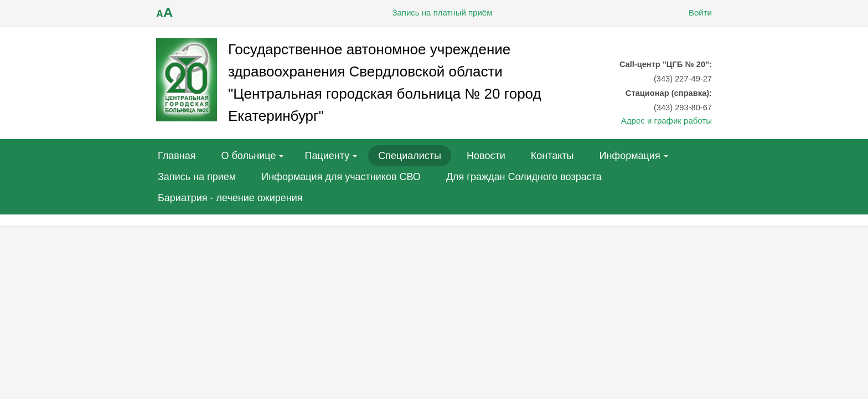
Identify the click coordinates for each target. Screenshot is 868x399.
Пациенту (327, 156)
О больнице (249, 156)
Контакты (552, 156)
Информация (629, 156)
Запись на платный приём (434, 13)
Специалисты (410, 156)
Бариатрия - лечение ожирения (230, 198)
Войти (692, 13)
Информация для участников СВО (341, 177)
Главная (177, 156)
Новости (486, 156)
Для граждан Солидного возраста (524, 177)
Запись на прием (197, 177)
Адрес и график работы (666, 121)
